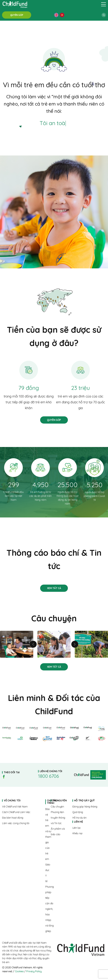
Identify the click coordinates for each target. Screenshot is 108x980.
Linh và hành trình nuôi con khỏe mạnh (17, 644)
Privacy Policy (34, 971)
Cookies (19, 971)
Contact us (87, 828)
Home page (46, 802)
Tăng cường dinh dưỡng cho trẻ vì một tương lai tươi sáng (91, 644)
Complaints (87, 833)
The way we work (22, 812)
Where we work (22, 818)
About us (22, 806)
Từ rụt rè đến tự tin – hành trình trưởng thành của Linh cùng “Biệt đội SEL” (54, 644)
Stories (54, 588)
